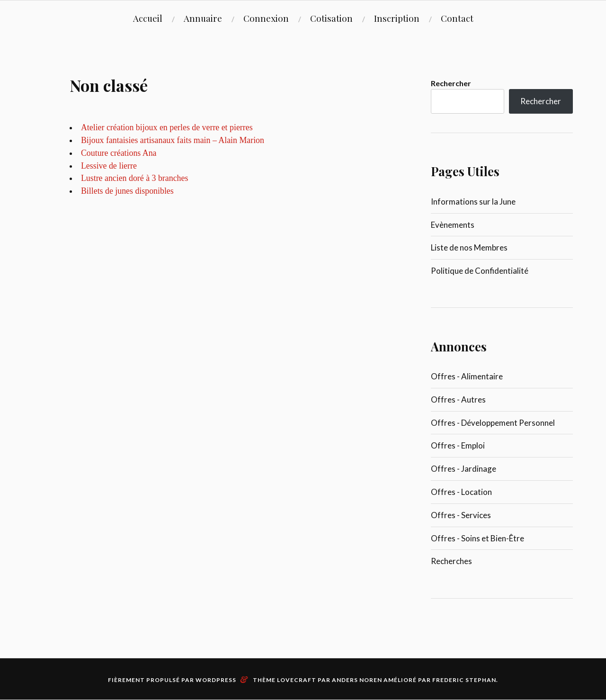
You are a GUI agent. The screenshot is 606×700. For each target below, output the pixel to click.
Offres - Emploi (458, 445)
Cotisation (331, 18)
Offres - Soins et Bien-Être (477, 538)
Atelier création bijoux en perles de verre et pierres (167, 127)
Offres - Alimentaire (467, 376)
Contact (457, 18)
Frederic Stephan (464, 680)
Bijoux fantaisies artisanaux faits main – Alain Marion (173, 140)
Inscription (397, 18)
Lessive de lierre (109, 166)
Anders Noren (357, 680)
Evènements (453, 225)
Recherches (451, 561)
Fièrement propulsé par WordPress (172, 680)
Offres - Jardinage (463, 469)
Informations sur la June (473, 202)
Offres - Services (461, 515)
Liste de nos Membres (469, 247)
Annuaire (203, 18)
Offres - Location (461, 492)
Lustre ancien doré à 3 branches (134, 178)
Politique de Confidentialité (480, 271)
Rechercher (451, 83)
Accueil (148, 18)
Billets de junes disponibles (127, 191)
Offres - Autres (458, 399)
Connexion (266, 18)
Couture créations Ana (119, 153)
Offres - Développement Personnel (493, 423)
